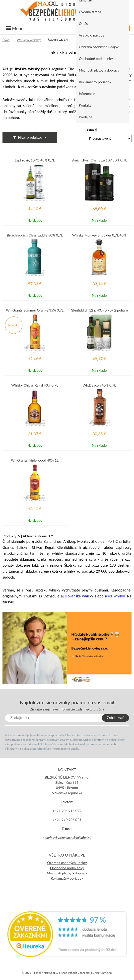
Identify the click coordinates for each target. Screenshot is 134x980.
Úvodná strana (90, 12)
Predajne (86, 117)
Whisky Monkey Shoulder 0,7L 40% (99, 235)
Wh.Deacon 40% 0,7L (99, 385)
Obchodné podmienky (96, 59)
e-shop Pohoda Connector (75, 973)
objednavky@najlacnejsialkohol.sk (67, 838)
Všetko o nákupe (92, 35)
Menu (15, 28)
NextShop (50, 973)
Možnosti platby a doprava (99, 70)
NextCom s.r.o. (103, 973)
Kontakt (85, 105)
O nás (83, 23)
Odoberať (115, 718)
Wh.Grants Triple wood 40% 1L (35, 460)
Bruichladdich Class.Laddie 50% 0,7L (35, 235)
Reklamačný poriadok (95, 82)
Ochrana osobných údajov (99, 47)
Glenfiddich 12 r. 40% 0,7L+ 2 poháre (99, 310)
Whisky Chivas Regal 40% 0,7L (35, 385)
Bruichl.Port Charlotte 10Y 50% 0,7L (99, 160)
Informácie (87, 94)
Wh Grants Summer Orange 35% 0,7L (35, 310)
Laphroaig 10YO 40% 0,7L (35, 160)
